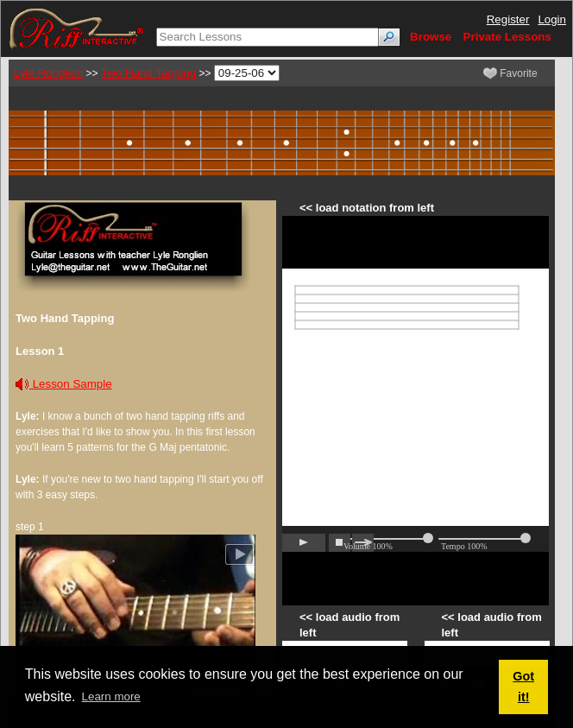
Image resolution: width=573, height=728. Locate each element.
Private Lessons (507, 37)
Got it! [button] (523, 687)
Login (552, 19)
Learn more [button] (111, 696)
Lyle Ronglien (48, 73)
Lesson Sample (64, 384)
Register (508, 19)
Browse (431, 37)
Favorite (510, 73)
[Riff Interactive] (77, 28)
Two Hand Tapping (148, 73)
